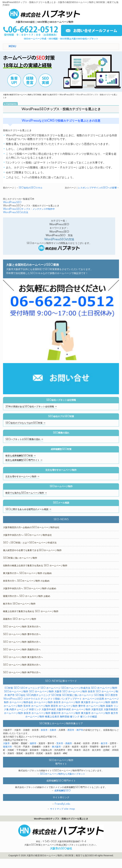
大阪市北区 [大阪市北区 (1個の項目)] (97, 710)
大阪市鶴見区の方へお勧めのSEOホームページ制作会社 (31, 528)
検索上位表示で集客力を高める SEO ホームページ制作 (31, 611)
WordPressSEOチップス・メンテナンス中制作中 (29, 209)
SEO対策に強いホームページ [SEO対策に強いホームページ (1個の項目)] (78, 695)
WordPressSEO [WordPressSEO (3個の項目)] (13, 699)
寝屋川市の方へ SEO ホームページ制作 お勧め (27, 596)
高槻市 (69, 743)
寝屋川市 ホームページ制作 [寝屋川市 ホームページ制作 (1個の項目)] (66, 713)
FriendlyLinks (62, 804)
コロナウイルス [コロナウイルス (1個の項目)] (32, 699)
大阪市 (6, 743)
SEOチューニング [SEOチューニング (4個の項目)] (30, 688)
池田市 (33, 743)
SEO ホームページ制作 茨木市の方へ (22, 627)
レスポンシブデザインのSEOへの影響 (97, 188)
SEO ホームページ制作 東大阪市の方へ (23, 657)
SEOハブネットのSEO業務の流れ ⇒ (24, 439)
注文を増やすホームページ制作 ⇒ (22, 477)
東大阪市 (56, 747)
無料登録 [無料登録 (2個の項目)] (65, 717)
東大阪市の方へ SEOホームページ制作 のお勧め (27, 573)
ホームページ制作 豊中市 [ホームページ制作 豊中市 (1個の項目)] (72, 706)
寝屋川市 (7, 747)
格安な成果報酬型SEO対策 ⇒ (21, 456)
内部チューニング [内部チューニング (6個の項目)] (19, 710)
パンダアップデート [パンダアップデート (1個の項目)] (71, 699)
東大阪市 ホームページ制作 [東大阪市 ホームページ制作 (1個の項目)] (96, 713)
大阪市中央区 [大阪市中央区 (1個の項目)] (49, 710)
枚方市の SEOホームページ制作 (19, 604)
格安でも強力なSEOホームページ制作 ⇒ (26, 493)
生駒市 (53, 730)
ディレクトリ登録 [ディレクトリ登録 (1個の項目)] (50, 699)
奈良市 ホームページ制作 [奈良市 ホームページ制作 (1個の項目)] (37, 713)
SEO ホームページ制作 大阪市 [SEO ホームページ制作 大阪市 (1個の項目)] (45, 692)
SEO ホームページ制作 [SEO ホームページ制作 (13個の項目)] (104, 688)
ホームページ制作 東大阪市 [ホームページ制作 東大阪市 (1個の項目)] (76, 702)
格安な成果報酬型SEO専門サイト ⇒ (24, 460)
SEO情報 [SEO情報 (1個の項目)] (99, 695)
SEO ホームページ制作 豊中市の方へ (22, 634)
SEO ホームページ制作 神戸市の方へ (22, 673)
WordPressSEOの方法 (16, 212)
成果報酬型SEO (63, 791)
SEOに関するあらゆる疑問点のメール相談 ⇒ (28, 509)
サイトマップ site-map (63, 809)
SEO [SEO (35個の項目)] (17, 688)
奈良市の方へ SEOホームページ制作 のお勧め (26, 581)
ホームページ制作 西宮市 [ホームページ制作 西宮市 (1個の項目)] (45, 706)
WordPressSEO (67, 95)
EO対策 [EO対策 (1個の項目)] (9, 688)
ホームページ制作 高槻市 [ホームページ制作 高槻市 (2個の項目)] (100, 706)
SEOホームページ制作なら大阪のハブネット (63, 774)
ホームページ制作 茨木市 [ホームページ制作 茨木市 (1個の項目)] (17, 706)
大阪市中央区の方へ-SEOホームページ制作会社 (27, 535)
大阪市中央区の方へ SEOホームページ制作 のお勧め (30, 589)
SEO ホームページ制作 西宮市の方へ (22, 665)
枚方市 (104, 743)
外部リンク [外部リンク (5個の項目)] (35, 710)
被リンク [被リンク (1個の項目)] (75, 717)
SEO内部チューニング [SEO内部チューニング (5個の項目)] (38, 695)
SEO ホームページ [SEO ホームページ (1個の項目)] (50, 688)
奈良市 (44, 730)
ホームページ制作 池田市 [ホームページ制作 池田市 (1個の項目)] (105, 702)
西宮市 (71, 730)
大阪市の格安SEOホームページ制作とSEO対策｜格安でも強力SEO (30, 95)
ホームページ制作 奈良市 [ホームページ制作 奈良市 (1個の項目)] (47, 702)
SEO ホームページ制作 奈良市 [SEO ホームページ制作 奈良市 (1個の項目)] (79, 692)
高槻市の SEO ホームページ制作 (20, 619)
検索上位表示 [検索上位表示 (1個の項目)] (52, 717)
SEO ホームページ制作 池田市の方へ (22, 642)
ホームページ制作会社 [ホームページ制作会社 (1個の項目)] (21, 702)
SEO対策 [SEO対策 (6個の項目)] (56, 695)
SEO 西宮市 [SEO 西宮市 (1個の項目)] (111, 695)
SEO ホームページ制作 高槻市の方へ (22, 650)
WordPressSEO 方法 (59, 235)
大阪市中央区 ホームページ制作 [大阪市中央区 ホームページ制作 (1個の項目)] (74, 710)
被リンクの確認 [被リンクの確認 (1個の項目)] (89, 717)
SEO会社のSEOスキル (30, 188)
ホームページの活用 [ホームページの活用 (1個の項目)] (93, 699)
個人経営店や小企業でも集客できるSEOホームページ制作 (32, 550)
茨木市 (60, 743)
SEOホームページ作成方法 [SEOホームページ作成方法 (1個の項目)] (76, 688)
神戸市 (80, 730)
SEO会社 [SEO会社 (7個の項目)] (20, 695)
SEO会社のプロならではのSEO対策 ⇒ (25, 423)
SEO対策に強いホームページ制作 (20, 558)
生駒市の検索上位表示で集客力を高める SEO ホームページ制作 (35, 566)
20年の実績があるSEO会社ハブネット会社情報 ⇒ (31, 407)
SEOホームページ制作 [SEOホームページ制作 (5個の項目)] (16, 692)
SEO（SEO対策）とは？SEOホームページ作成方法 (30, 543)
